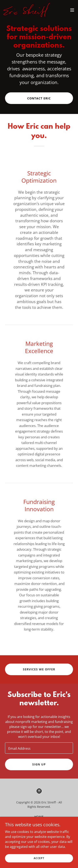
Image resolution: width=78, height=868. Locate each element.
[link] (27, 10)
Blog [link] (39, 828)
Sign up (39, 764)
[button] (72, 10)
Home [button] (39, 817)
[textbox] (39, 748)
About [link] (39, 822)
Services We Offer (39, 669)
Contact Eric (39, 98)
